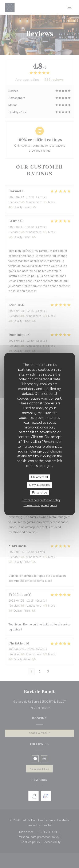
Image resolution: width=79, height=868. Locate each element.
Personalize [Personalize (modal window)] (39, 492)
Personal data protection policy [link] (41, 500)
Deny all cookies (39, 485)
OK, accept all (40, 477)
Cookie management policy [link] (40, 505)
